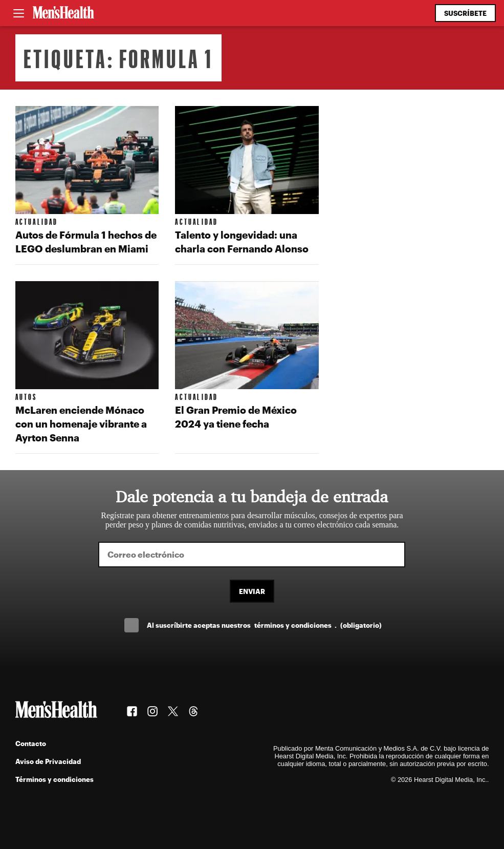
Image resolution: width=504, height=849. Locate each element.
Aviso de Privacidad (48, 761)
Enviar (252, 591)
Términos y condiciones (54, 779)
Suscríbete (465, 13)
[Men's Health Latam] (63, 13)
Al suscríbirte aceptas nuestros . (264, 625)
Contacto (31, 743)
